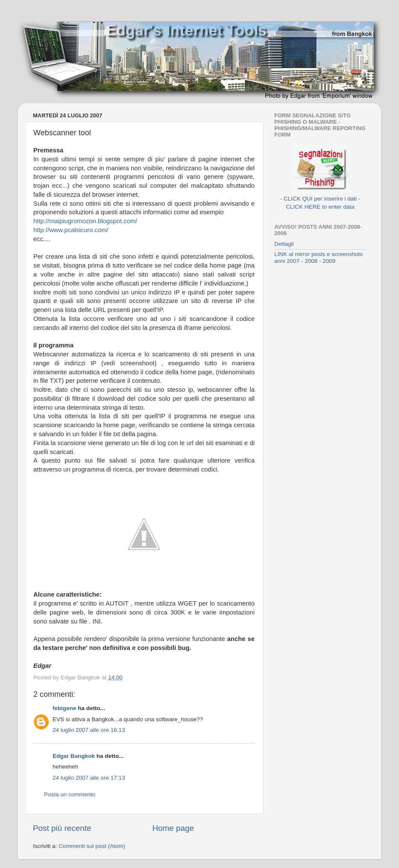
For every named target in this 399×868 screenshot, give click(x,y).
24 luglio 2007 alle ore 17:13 (89, 778)
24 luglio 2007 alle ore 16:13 (89, 730)
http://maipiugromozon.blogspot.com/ (85, 221)
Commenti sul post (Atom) (92, 846)
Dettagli (284, 244)
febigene (65, 708)
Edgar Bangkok (74, 756)
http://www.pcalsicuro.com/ (71, 230)
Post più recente (62, 828)
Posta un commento (70, 794)
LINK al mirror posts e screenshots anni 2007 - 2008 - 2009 (318, 258)
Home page (173, 828)
